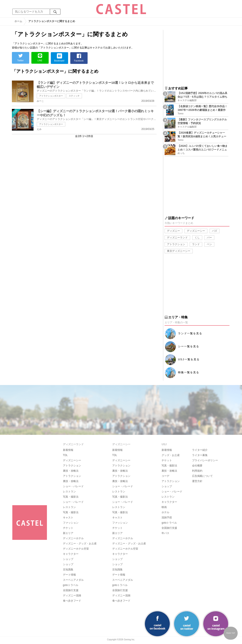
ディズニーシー (196, 231)
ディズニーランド (177, 238)
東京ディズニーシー (179, 251)
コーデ (165, 476)
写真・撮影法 (71, 497)
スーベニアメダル (73, 580)
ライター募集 (200, 455)
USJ (189, 359)
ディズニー (173, 231)
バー (209, 238)
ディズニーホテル (73, 538)
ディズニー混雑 (72, 595)
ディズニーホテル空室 (76, 549)
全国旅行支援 (71, 590)
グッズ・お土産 (171, 455)
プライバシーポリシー (205, 460)
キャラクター (71, 554)
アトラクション (176, 244)
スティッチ (74, 96)
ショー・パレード (73, 486)
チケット (68, 528)
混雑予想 (167, 518)
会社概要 (197, 466)
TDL (65, 455)
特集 (189, 372)
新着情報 (68, 450)
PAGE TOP (231, 633)
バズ (215, 231)
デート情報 (69, 575)
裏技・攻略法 (71, 471)
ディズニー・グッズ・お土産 (80, 544)
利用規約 (197, 471)
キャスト (68, 518)
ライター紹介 (200, 450)
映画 (164, 507)
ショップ (68, 559)
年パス (165, 533)
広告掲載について (202, 476)
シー (189, 346)
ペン (209, 244)
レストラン (69, 492)
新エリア (68, 533)
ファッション (71, 523)
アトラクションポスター (51, 96)
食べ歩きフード (72, 601)
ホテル (165, 512)
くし (197, 238)
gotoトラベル (71, 585)
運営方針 (197, 481)
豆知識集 (68, 570)
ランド (196, 244)
